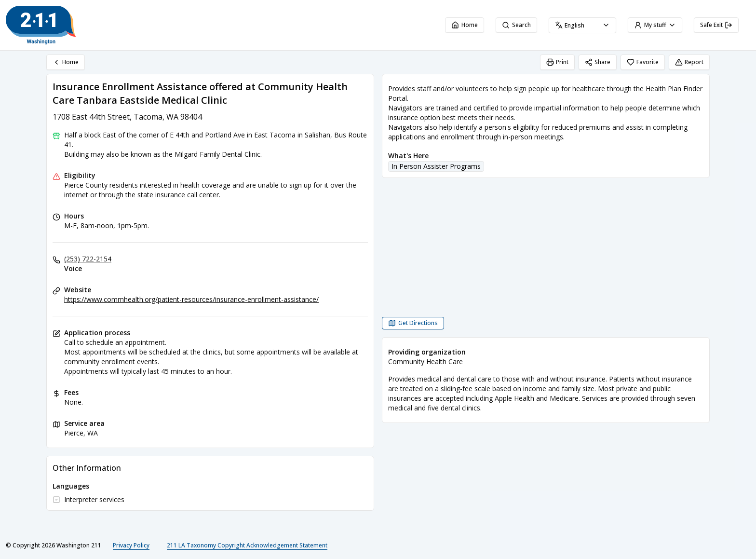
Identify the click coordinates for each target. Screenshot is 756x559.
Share (598, 62)
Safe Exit (716, 25)
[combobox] (582, 25)
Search (516, 25)
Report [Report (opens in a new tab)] (689, 62)
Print (557, 62)
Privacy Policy (131, 545)
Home (465, 25)
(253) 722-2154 (88, 259)
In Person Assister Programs (436, 166)
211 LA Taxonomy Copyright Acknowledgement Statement (247, 545)
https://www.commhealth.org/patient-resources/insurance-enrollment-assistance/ (191, 299)
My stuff (655, 25)
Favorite (643, 62)
